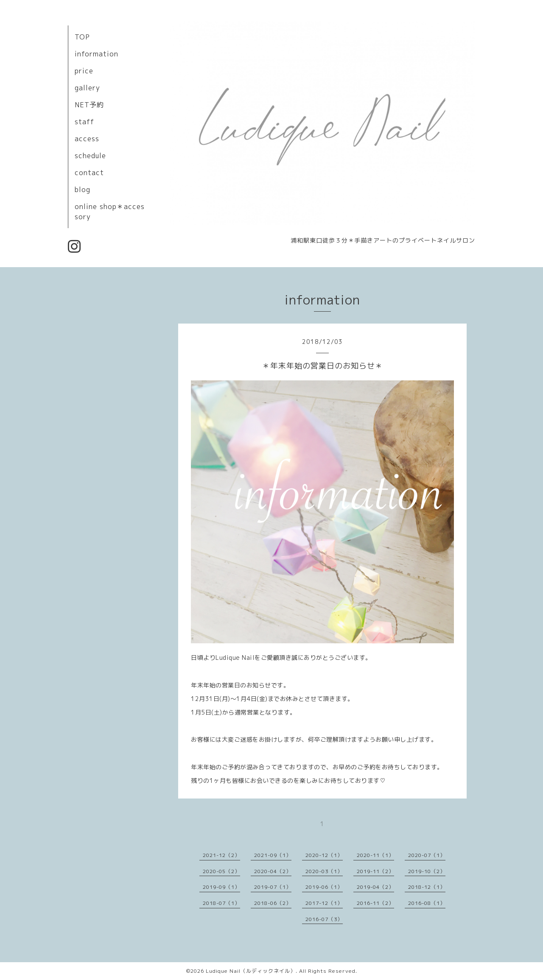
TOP (82, 37)
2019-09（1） (221, 887)
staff (84, 122)
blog (83, 190)
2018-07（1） (221, 903)
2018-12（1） (427, 887)
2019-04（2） (375, 887)
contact (89, 173)
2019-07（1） (273, 887)
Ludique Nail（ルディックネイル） (251, 971)
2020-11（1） (375, 855)
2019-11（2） (375, 871)
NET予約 (89, 105)
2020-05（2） (221, 871)
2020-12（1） (324, 855)
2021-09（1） (273, 855)
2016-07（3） (324, 919)
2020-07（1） (427, 855)
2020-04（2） (273, 871)
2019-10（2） (427, 871)
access (87, 139)
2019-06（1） (324, 887)
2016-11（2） (375, 903)
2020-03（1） (324, 871)
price (84, 71)
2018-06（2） (273, 903)
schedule (90, 156)
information (97, 54)
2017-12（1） (324, 903)
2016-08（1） (427, 903)
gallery (87, 88)
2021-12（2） (221, 855)
